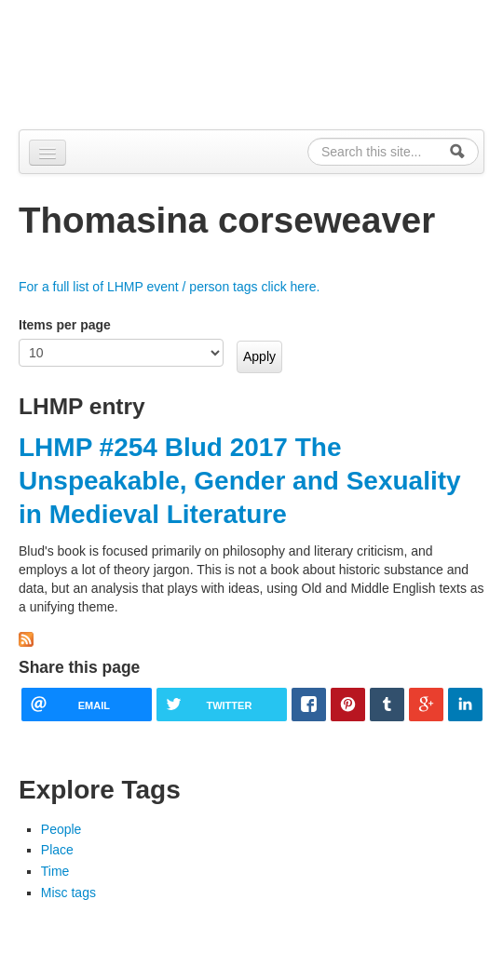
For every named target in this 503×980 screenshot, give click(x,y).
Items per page (65, 325)
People (61, 829)
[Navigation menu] (48, 153)
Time (55, 871)
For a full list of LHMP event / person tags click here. (169, 287)
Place (57, 850)
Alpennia (115, 62)
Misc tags (68, 893)
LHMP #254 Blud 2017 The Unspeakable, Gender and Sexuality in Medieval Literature (240, 481)
